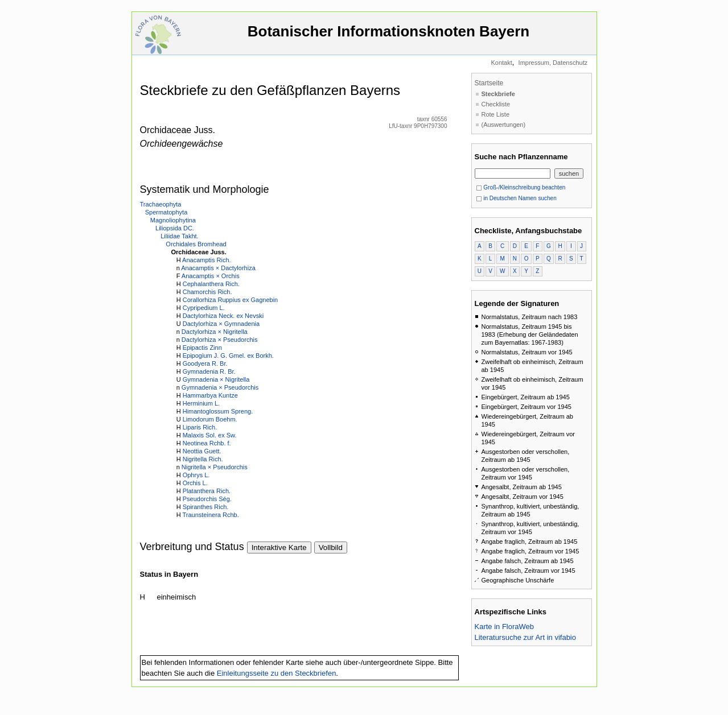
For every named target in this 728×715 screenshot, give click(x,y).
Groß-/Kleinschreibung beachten (521, 187)
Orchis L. (195, 483)
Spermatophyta (166, 212)
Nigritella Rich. (203, 459)
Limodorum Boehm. (210, 419)
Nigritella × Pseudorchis (215, 467)
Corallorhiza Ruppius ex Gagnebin (231, 300)
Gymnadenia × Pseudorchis (220, 387)
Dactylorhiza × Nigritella (215, 332)
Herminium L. (201, 403)
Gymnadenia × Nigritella (216, 379)
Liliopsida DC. (175, 228)
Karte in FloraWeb (505, 627)
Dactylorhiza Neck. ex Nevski (223, 316)
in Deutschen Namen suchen (516, 198)
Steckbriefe (498, 94)
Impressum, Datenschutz (553, 63)
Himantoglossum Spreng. (218, 411)
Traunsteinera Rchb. (210, 515)
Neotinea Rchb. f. (207, 443)
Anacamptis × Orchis (211, 276)
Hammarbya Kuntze (210, 395)
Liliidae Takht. (179, 236)
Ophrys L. (196, 475)
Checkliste (496, 104)
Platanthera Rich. (207, 491)
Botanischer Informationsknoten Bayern (389, 37)
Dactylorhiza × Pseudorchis (220, 340)
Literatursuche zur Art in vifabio (525, 637)
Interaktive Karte (279, 547)
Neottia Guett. (202, 451)
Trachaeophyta (161, 204)
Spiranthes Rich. (206, 507)
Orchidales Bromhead (196, 244)
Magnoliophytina (173, 220)
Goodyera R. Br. (205, 363)
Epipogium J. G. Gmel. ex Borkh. (228, 356)
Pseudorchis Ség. (207, 499)
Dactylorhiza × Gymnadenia (221, 324)
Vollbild (331, 547)
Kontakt (501, 63)
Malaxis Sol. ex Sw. (210, 435)
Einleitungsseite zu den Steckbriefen (277, 673)
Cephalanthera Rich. (211, 284)
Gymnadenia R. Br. (209, 371)
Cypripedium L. (204, 308)
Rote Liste (496, 114)
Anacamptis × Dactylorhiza (218, 268)
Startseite (489, 83)
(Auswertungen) (504, 125)
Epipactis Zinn (202, 348)
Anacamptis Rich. (207, 260)
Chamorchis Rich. (207, 292)
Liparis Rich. (200, 427)
